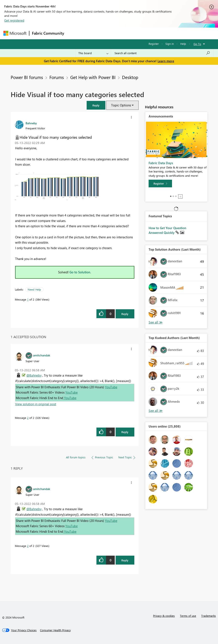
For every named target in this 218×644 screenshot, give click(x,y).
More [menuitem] (162, 33)
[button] (96, 105)
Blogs (148, 33)
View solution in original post (36, 404)
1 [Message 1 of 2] (28, 299)
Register (154, 44)
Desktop (130, 77)
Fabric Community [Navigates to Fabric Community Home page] (48, 33)
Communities (129, 33)
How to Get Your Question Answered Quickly (167, 230)
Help (183, 44)
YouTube (111, 387)
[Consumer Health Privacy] (55, 630)
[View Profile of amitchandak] (42, 355)
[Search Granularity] (93, 53)
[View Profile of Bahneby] (31, 123)
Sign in (170, 44)
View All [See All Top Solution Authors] (156, 322)
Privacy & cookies (164, 616)
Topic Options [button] (121, 105)
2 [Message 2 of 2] (28, 418)
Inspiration (93, 33)
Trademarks (209, 616)
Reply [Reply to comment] (125, 432)
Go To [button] (197, 44)
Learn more (166, 61)
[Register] (160, 184)
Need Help (34, 289)
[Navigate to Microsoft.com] (15, 33)
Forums (74, 33)
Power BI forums (27, 77)
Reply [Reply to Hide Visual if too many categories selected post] (125, 314)
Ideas (110, 33)
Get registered (14, 20)
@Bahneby (34, 375)
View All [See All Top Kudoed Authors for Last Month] (156, 411)
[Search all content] (162, 53)
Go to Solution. (80, 272)
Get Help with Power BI (93, 77)
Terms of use (188, 616)
